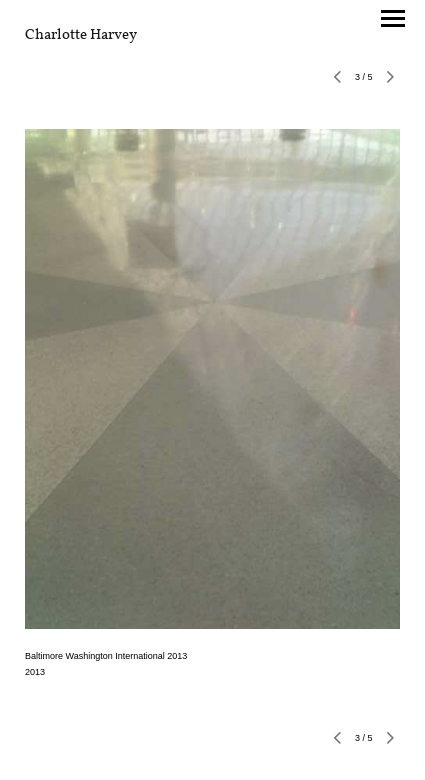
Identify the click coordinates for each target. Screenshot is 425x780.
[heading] (81, 35)
